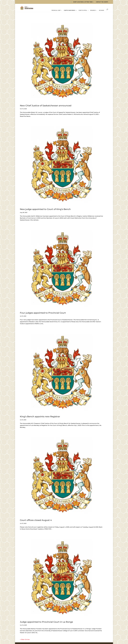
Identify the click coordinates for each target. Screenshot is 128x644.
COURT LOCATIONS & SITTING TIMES (83, 2)
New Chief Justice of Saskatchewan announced (46, 106)
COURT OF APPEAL (84, 10)
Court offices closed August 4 (36, 520)
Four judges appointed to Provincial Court (43, 313)
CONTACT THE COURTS (102, 2)
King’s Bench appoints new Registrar (40, 417)
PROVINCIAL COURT (57, 10)
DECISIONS (101, 10)
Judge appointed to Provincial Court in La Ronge (46, 622)
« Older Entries (25, 639)
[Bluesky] (71, 2)
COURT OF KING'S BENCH (70, 10)
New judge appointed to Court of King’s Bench (45, 209)
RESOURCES (94, 10)
